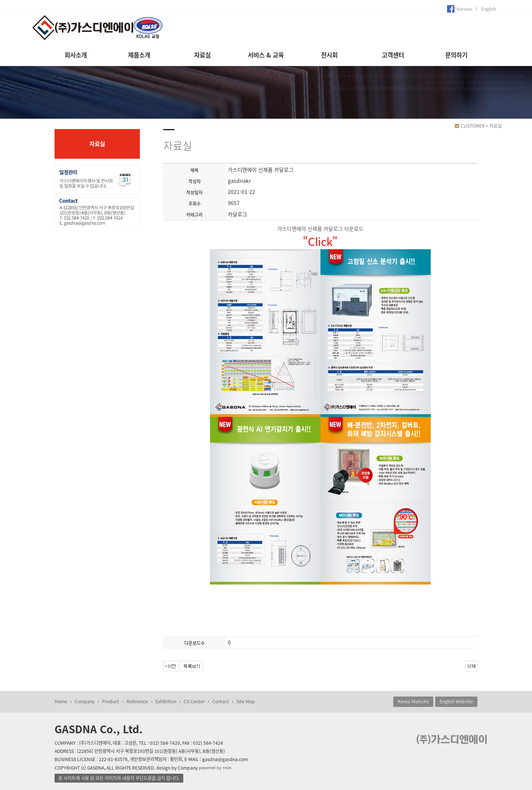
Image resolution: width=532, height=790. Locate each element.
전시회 (329, 55)
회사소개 (76, 55)
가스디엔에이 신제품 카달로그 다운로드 (320, 228)
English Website (456, 701)
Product (111, 701)
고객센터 (393, 55)
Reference (137, 701)
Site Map (246, 701)
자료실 (202, 55)
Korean (464, 9)
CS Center (194, 701)
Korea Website (413, 701)
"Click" (320, 241)
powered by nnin (215, 768)
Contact (221, 701)
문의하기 (456, 55)
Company (85, 701)
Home (61, 701)
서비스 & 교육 (266, 55)
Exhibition (166, 701)
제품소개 (139, 55)
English (489, 9)
